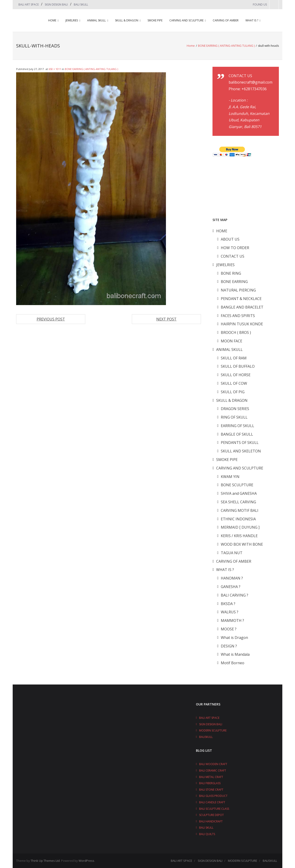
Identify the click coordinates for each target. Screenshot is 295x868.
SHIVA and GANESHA (239, 493)
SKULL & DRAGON (127, 20)
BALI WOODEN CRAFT (213, 764)
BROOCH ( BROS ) (236, 332)
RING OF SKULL (234, 417)
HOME (52, 20)
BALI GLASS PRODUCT (213, 796)
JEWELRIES (72, 20)
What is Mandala (235, 654)
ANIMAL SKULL (96, 20)
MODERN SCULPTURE (213, 730)
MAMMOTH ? (232, 620)
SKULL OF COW (234, 383)
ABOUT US (230, 239)
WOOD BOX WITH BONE (242, 544)
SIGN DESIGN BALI (56, 4)
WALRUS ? (230, 612)
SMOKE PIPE (155, 20)
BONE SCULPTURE (237, 485)
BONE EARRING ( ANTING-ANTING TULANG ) (226, 46)
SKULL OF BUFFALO (238, 366)
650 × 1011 (55, 69)
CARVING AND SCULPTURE (186, 20)
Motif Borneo (233, 663)
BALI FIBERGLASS (210, 783)
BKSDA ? (228, 604)
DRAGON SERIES (235, 409)
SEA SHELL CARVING (238, 502)
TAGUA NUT (232, 553)
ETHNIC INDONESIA (238, 519)
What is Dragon (234, 638)
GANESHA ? (231, 587)
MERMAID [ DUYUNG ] (240, 527)
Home (191, 46)
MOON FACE (232, 341)
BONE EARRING (234, 282)
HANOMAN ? (232, 578)
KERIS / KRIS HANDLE (239, 536)
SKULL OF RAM (234, 358)
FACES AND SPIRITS (238, 316)
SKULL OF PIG (233, 392)
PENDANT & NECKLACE (241, 299)
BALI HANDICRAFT (211, 821)
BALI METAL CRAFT (211, 777)
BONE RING (231, 273)
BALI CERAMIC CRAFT (213, 770)
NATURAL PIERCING (238, 290)
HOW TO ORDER (235, 248)
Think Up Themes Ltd (45, 861)
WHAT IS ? (252, 20)
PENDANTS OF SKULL (240, 443)
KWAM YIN (230, 477)
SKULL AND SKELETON (241, 451)
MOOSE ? (229, 629)
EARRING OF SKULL (237, 426)
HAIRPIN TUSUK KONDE (242, 324)
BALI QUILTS (207, 834)
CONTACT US (233, 256)
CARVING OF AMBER (226, 20)
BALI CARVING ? (235, 595)
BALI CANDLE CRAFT (212, 802)
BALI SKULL (81, 4)
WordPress (86, 861)
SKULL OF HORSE (236, 375)
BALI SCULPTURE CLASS (214, 809)
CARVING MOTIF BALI (240, 510)
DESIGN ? (229, 646)
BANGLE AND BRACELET (242, 307)
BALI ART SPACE (29, 4)
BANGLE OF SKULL (237, 434)
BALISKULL (206, 737)
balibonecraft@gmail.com (251, 82)
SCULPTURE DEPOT (211, 815)
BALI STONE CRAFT (211, 790)
